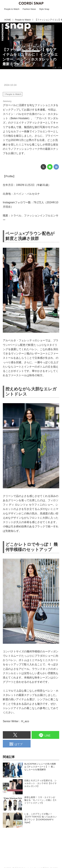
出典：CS (57, 68)
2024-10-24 (10, 85)
